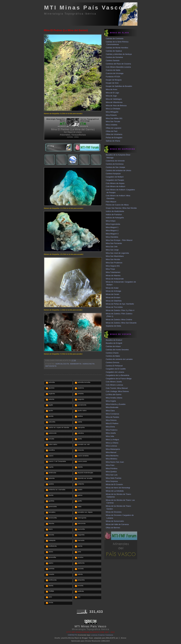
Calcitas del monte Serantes (117, 350)
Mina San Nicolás (113, 259)
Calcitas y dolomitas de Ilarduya (119, 54)
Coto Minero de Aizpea (115, 183)
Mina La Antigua (112, 440)
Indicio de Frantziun (114, 215)
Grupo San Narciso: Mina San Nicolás (121, 208)
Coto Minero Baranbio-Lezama (118, 67)
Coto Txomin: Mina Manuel (117, 388)
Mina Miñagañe (112, 112)
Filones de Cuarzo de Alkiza (117, 205)
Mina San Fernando (114, 243)
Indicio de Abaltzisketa (115, 211)
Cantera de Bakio (113, 356)
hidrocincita (89, 364)
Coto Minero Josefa (114, 382)
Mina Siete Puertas (114, 478)
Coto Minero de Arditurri (115, 186)
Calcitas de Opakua (114, 51)
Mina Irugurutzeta (113, 224)
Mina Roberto (111, 115)
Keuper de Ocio (112, 83)
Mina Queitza (111, 472)
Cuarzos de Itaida (113, 70)
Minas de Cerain (112, 294)
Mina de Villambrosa (114, 102)
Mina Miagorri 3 (112, 234)
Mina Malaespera (113, 449)
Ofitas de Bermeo (113, 528)
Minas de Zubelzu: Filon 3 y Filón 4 (120, 310)
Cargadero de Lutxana (115, 372)
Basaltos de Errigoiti (114, 343)
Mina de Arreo (111, 89)
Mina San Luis (112, 475)
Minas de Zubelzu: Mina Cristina (119, 320)
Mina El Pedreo (112, 423)
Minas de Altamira (113, 275)
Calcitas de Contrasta (115, 38)
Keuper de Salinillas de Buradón (119, 86)
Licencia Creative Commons (102, 635)
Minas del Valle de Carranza (117, 524)
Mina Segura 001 (113, 266)
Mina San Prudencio (114, 263)
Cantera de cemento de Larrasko (119, 359)
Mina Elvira (110, 427)
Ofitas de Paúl (112, 131)
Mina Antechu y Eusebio (116, 404)
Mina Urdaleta (111, 125)
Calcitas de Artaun (113, 346)
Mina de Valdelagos (114, 99)
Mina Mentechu (112, 456)
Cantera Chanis (112, 353)
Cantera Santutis (113, 60)
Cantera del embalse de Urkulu (118, 170)
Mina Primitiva (112, 468)
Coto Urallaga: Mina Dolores (117, 391)
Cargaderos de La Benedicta (118, 375)
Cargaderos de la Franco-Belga (119, 379)
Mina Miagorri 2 (112, 230)
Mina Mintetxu (111, 459)
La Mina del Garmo (114, 394)
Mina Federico (112, 430)
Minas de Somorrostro (115, 521)
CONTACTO (73, 635)
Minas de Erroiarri (113, 298)
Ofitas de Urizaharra (114, 134)
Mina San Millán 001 (114, 118)
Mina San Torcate (113, 121)
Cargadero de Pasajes (115, 180)
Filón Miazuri (111, 202)
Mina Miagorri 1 (112, 227)
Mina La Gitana (112, 443)
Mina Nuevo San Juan (115, 462)
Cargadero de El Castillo (116, 369)
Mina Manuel (111, 452)
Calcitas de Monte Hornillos (117, 48)
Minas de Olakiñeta (114, 301)
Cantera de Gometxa (114, 57)
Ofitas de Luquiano (113, 128)
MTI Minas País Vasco (84, 8)
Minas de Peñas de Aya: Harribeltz (120, 304)
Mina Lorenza (111, 446)
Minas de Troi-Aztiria (114, 307)
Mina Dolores (111, 420)
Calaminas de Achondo (115, 161)
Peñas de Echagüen (114, 138)
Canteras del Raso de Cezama (118, 64)
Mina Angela (111, 401)
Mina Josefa (111, 433)
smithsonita (51, 366)
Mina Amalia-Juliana (114, 398)
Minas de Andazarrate (115, 279)
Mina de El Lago (112, 93)
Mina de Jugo (111, 96)
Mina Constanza (112, 414)
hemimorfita (76, 364)
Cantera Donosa (112, 362)
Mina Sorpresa (112, 481)
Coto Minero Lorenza (114, 385)
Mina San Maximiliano (115, 256)
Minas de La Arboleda (115, 491)
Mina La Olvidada (113, 109)
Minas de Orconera (114, 512)
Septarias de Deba (113, 326)
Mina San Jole (112, 247)
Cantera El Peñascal (114, 366)
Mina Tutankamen (113, 272)
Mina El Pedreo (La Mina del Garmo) (66, 30)
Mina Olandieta (112, 237)
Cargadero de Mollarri (115, 177)
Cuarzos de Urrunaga (115, 73)
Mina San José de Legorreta (117, 253)
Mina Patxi (110, 465)
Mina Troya (110, 269)
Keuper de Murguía (114, 80)
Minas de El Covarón (114, 484)
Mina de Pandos (112, 417)
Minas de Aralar (112, 288)
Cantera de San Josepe (115, 167)
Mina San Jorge (112, 250)
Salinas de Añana (113, 141)
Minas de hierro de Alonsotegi (118, 488)
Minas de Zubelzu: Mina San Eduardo (121, 323)
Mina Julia (110, 436)
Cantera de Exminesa (115, 164)
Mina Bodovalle (112, 407)
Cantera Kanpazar (113, 174)
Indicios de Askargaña (115, 218)
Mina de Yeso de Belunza (116, 106)
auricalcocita (62, 364)
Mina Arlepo (111, 221)
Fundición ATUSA (113, 77)
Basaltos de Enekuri (114, 340)
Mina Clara (110, 411)
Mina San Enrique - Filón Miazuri (119, 240)
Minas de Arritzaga (113, 291)
